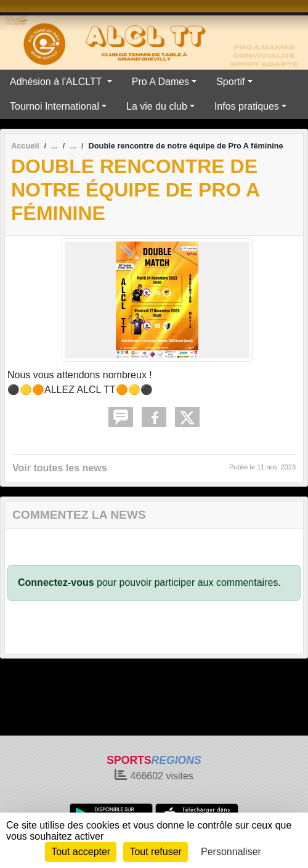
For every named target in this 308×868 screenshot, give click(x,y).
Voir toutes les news (60, 468)
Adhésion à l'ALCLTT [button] (57, 82)
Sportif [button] (230, 82)
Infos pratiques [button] (247, 106)
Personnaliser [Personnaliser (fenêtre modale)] (231, 852)
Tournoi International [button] (55, 106)
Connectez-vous (56, 582)
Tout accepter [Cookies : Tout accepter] (81, 852)
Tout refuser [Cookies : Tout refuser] (155, 852)
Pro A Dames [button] (160, 82)
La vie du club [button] (157, 106)
